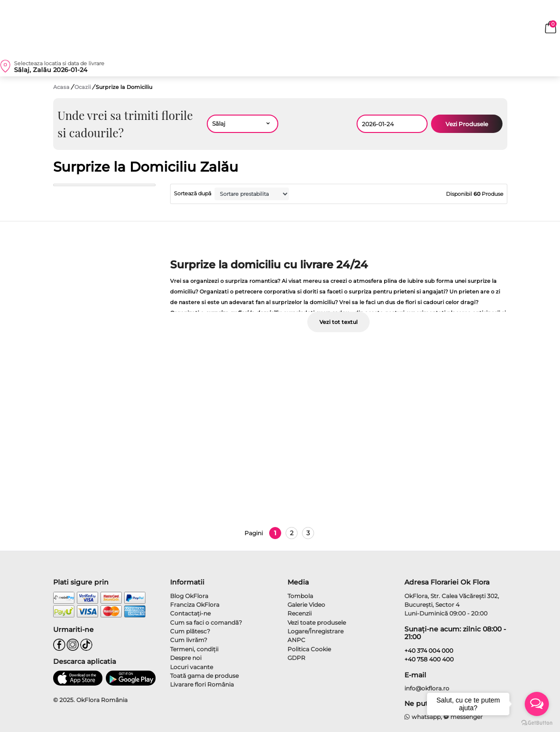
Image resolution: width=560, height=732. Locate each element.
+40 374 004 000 (429, 651)
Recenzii (300, 613)
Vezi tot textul (338, 322)
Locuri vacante (192, 667)
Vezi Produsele (467, 124)
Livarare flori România (202, 684)
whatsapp (423, 717)
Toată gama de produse (204, 676)
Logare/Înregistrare (316, 631)
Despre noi (186, 658)
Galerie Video (306, 605)
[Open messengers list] (537, 704)
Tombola (300, 596)
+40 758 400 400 (429, 659)
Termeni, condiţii (194, 649)
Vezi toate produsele (317, 622)
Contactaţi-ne (190, 613)
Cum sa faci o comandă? (206, 622)
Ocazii (83, 87)
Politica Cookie (309, 649)
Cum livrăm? (189, 640)
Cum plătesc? (190, 631)
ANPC (296, 640)
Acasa (61, 87)
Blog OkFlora (189, 596)
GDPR (296, 658)
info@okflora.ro (427, 688)
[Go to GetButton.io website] (537, 722)
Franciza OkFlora (195, 605)
